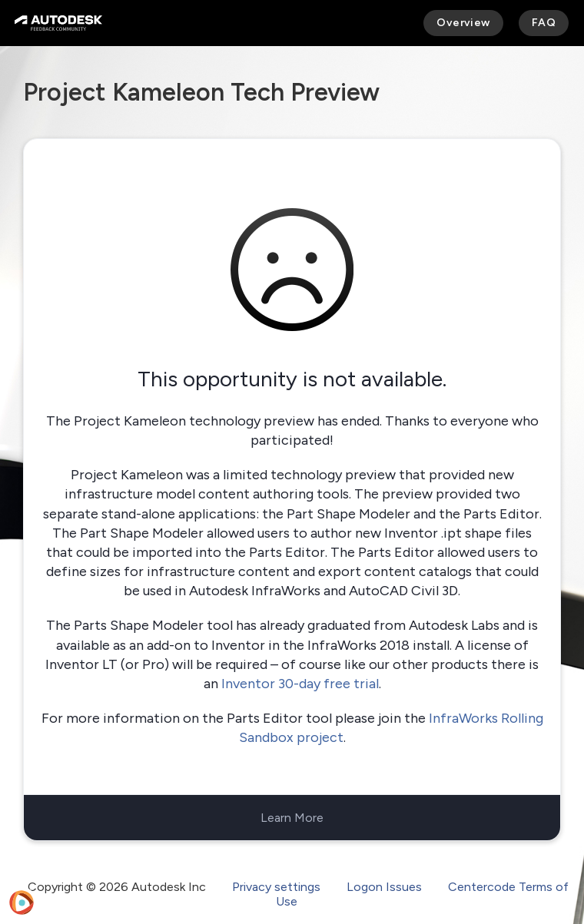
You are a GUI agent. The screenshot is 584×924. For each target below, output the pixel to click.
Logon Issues (384, 887)
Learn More (292, 818)
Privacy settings (276, 887)
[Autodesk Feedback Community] (58, 23)
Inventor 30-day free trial (300, 684)
